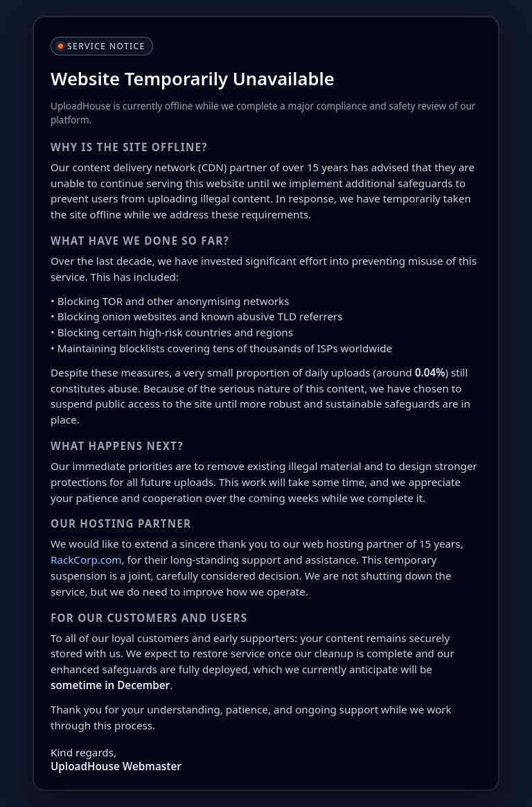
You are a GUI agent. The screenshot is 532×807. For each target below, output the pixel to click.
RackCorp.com (86, 559)
